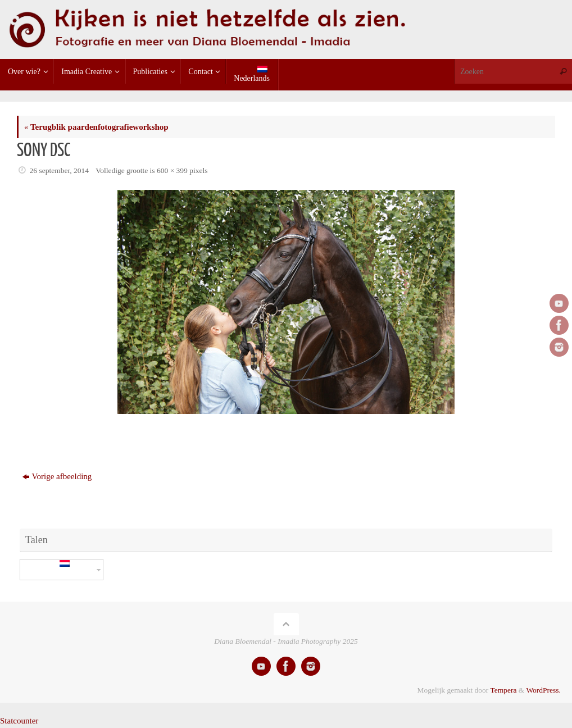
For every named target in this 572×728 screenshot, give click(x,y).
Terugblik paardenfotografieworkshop (96, 127)
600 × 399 (172, 170)
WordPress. (543, 690)
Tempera (503, 690)
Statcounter (19, 721)
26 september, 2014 (60, 170)
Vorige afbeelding (57, 476)
